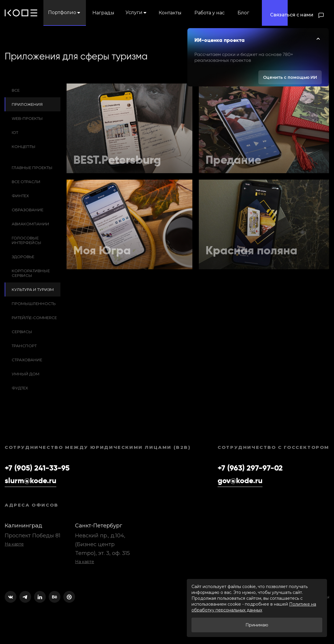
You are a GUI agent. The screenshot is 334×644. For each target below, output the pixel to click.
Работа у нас (210, 13)
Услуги (137, 12)
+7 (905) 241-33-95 (37, 468)
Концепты (24, 146)
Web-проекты (27, 118)
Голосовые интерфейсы (27, 240)
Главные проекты (32, 168)
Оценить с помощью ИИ (290, 77)
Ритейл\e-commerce (34, 318)
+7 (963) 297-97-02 (250, 468)
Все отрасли (26, 182)
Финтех (20, 196)
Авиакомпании (30, 224)
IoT (15, 132)
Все (16, 90)
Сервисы (22, 332)
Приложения (27, 104)
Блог (243, 13)
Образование (28, 210)
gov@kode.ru (240, 481)
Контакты (170, 13)
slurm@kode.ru (30, 481)
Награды (103, 13)
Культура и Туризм (33, 289)
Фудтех (20, 388)
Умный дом (26, 374)
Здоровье (23, 257)
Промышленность (34, 304)
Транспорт (24, 346)
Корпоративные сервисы (31, 273)
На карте (14, 544)
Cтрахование (27, 360)
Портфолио (65, 12)
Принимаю (257, 625)
